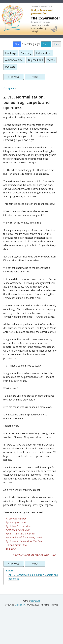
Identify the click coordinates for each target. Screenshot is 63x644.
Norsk (57, 44)
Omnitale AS (21, 605)
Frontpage (11, 53)
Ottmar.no (35, 601)
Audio (9, 570)
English (46, 44)
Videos (51, 60)
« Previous (14, 77)
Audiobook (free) (14, 60)
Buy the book (35, 60)
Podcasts (10, 67)
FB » (17, 44)
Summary (26, 53)
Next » (35, 77)
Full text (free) (44, 53)
